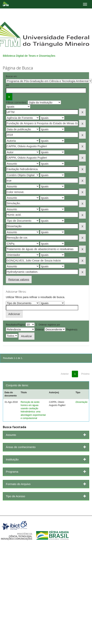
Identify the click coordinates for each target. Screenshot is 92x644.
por (7, 85)
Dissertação (82, 402)
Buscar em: (12, 76)
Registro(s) (72, 330)
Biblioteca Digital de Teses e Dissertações (29, 56)
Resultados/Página (15, 325)
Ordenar (40, 330)
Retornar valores (19, 279)
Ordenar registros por (49, 325)
